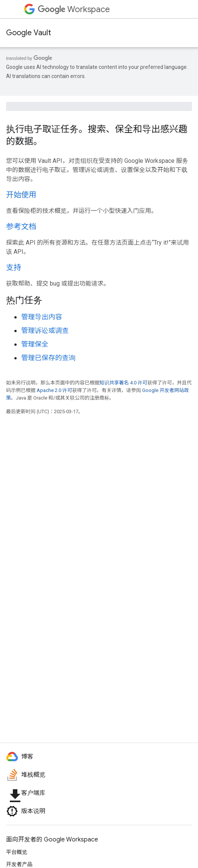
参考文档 (21, 227)
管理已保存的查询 (48, 358)
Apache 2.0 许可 (54, 390)
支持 (14, 268)
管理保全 (35, 344)
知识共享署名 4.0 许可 (123, 383)
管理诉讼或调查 (45, 330)
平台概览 (17, 852)
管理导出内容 (42, 317)
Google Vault (29, 33)
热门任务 (24, 300)
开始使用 (21, 195)
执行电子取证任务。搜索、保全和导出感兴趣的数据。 (97, 135)
